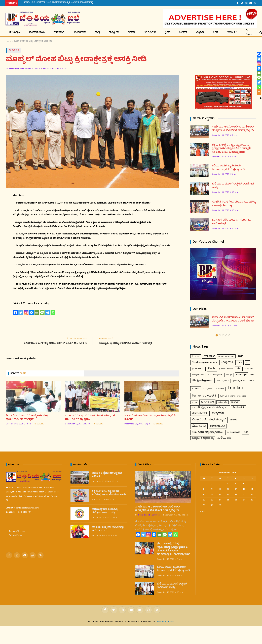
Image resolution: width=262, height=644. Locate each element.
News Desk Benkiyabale (20, 69)
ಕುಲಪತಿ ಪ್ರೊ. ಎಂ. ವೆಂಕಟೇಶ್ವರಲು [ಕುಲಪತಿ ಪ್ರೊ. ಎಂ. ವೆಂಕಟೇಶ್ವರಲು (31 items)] (210, 408)
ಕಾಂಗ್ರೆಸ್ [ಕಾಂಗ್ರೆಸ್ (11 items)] (235, 402)
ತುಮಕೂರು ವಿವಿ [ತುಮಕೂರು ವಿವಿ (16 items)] (218, 426)
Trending (14, 50)
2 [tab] (220, 335)
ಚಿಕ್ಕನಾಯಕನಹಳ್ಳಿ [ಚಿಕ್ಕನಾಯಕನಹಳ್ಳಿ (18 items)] (200, 413)
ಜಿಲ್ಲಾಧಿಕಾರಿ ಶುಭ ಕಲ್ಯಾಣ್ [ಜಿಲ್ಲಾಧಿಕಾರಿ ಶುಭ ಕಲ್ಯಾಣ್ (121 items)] (209, 420)
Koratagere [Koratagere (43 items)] (215, 375)
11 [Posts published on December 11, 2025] (228, 489)
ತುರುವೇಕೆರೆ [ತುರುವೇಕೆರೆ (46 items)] (233, 432)
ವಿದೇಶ (131, 32)
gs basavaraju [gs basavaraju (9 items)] (198, 369)
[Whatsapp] (53, 313)
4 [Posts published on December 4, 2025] (228, 484)
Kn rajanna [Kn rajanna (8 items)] (248, 369)
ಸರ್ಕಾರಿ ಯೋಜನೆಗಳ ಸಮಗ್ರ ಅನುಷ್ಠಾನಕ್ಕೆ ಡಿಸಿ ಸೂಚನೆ (150, 418)
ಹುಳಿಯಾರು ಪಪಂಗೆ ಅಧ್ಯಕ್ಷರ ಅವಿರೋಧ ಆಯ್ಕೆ (233, 186)
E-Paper (249, 32)
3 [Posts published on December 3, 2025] (220, 484)
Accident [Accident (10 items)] (196, 356)
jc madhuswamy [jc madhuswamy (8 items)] (226, 369)
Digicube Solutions (165, 622)
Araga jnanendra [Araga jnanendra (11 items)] (226, 356)
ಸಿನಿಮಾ (183, 32)
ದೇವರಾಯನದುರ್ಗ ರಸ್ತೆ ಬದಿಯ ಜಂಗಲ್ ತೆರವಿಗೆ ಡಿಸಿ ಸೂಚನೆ (55, 343)
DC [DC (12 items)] (247, 363)
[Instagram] (26, 313)
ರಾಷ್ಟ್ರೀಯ (114, 32)
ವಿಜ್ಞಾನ (200, 32)
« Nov (203, 511)
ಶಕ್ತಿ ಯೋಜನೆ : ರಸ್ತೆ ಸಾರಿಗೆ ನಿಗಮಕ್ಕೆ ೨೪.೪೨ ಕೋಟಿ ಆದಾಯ (109, 493)
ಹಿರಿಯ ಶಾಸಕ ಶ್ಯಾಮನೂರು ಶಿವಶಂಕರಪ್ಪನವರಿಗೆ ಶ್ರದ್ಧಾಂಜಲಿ (228, 168)
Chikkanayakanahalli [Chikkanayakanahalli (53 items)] (204, 362)
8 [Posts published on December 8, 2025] (204, 489)
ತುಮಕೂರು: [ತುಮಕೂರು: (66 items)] (199, 426)
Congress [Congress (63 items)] (227, 362)
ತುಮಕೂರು (60, 32)
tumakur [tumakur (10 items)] (220, 389)
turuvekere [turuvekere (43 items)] (207, 402)
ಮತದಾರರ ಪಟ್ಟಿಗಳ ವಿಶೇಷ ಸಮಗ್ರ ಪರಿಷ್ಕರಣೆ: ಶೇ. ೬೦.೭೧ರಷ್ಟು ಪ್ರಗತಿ (90, 418)
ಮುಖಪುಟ (15, 32)
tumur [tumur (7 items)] (194, 402)
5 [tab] (229, 335)
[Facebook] (15, 313)
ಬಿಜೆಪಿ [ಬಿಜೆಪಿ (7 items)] (246, 432)
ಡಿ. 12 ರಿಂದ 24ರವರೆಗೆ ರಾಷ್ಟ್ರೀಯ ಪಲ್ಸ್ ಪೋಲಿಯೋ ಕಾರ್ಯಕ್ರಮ (27, 418)
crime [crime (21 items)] (239, 362)
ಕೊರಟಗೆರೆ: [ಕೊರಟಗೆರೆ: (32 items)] (238, 408)
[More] (259, 92)
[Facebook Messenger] (31, 313)
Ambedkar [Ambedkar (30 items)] (209, 356)
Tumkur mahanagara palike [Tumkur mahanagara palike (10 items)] (233, 396)
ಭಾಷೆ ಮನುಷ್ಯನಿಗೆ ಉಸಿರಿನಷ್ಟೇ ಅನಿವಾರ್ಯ (108, 529)
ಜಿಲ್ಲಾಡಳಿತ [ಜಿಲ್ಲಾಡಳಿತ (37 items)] (218, 413)
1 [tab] (217, 335)
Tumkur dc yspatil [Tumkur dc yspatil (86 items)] (204, 396)
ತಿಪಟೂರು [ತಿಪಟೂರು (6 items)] (234, 420)
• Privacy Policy (15, 535)
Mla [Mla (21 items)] (252, 375)
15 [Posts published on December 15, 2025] (204, 495)
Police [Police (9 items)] (251, 381)
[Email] (37, 313)
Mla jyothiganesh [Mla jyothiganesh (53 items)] (202, 381)
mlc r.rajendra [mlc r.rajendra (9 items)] (223, 381)
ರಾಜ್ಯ (97, 32)
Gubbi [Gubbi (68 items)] (212, 368)
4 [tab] (226, 335)
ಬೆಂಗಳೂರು (80, 32)
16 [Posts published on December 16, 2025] (212, 495)
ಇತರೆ (215, 32)
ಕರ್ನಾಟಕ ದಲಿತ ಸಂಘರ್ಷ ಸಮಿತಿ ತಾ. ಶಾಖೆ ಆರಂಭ (231, 222)
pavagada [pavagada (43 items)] (239, 381)
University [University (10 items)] (222, 402)
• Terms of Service (16, 531)
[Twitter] (21, 313)
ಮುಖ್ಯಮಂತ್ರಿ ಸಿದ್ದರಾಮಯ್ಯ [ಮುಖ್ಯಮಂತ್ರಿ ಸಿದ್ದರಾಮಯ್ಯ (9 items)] (203, 438)
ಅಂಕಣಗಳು (150, 32)
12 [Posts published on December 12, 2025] (236, 489)
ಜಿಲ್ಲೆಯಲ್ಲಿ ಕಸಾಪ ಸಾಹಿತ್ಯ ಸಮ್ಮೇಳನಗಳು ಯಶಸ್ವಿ (105, 511)
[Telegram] (48, 313)
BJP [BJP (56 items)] (240, 356)
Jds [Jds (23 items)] (238, 369)
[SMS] (42, 313)
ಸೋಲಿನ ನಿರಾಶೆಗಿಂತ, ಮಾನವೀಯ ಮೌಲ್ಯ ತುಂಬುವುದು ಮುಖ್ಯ (234, 204)
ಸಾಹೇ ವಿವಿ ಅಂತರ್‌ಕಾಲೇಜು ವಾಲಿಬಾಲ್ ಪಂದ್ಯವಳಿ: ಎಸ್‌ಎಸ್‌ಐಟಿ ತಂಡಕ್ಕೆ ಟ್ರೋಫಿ (62, 2)
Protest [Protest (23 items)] (196, 389)
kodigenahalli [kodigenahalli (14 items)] (198, 375)
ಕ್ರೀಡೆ (167, 32)
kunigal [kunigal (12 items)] (229, 375)
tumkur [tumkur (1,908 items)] (236, 388)
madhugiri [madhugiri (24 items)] (241, 375)
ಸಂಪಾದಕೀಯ (37, 32)
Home (9, 41)
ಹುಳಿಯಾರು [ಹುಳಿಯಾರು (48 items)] (224, 438)
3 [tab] (223, 335)
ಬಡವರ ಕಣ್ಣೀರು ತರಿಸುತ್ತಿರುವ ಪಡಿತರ (107, 475)
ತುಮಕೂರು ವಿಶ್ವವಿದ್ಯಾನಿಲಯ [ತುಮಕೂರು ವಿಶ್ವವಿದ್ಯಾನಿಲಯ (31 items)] (207, 432)
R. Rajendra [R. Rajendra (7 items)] (208, 389)
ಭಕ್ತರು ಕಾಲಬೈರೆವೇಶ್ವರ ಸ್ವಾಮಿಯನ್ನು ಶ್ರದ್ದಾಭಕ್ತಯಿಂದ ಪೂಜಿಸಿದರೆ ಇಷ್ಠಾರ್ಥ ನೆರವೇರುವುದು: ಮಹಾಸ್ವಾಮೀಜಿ (231, 149)
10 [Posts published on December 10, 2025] (220, 489)
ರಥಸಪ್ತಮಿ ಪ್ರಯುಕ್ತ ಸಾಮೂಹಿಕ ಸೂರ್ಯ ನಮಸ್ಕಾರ (125, 343)
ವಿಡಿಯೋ (232, 32)
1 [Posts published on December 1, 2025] (204, 484)
